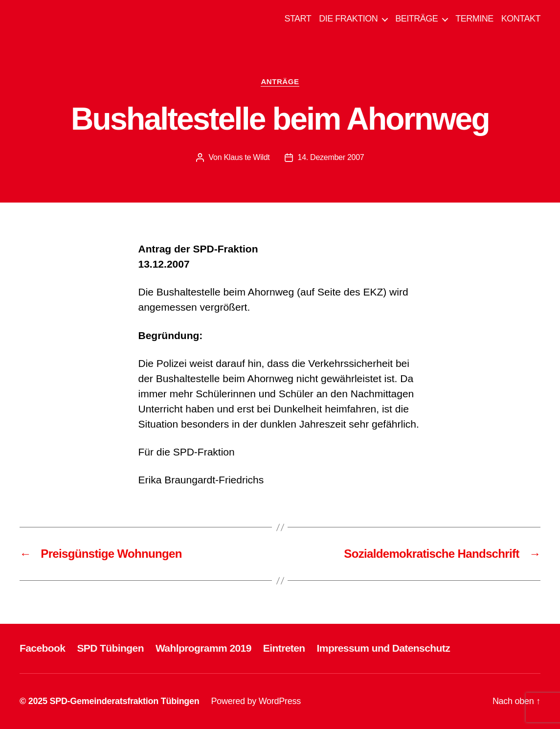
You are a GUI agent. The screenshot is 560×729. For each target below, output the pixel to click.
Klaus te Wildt (246, 157)
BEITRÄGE (416, 19)
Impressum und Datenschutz (384, 648)
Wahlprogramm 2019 (203, 648)
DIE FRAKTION (348, 19)
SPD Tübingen (110, 648)
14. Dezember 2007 (331, 157)
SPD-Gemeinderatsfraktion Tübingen (124, 701)
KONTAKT (521, 19)
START (298, 19)
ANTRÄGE (280, 81)
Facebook (42, 648)
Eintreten (284, 648)
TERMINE (474, 19)
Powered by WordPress (256, 701)
